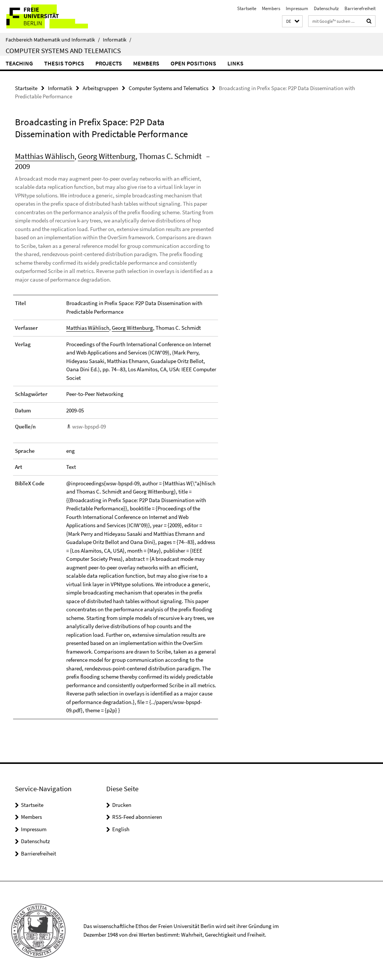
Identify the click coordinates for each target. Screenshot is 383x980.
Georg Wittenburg (107, 156)
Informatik (117, 40)
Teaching (19, 63)
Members (271, 8)
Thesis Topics (64, 63)
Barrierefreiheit (360, 8)
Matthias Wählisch (45, 156)
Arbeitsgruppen (100, 88)
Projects (109, 63)
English (121, 829)
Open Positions (193, 63)
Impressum (297, 8)
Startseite (247, 8)
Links (235, 63)
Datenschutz (326, 8)
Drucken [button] (122, 805)
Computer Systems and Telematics (63, 50)
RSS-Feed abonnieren (137, 817)
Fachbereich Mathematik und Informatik (53, 40)
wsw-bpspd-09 (89, 426)
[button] (292, 21)
